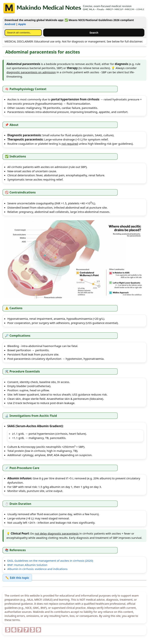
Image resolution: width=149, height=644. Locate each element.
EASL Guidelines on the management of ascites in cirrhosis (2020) (50, 561)
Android (10, 24)
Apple (22, 24)
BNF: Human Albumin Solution (27, 565)
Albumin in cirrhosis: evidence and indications (37, 569)
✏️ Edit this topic (17, 578)
